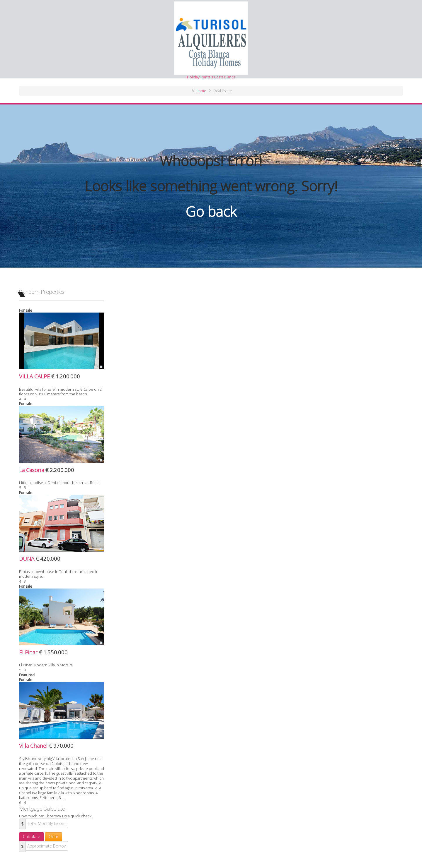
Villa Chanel (34, 746)
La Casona (32, 470)
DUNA (27, 559)
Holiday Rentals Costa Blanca (211, 41)
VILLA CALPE (35, 376)
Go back (211, 211)
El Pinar (29, 652)
